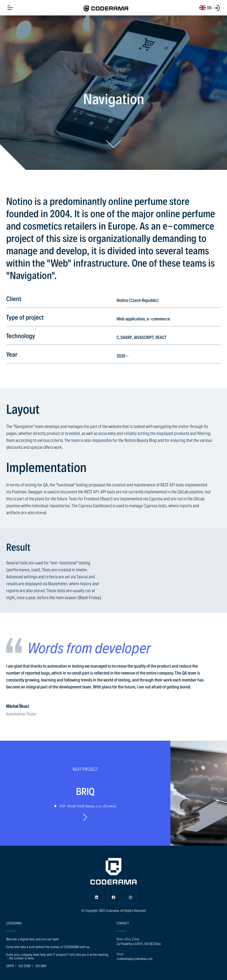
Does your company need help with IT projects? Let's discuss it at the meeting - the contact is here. (57, 956)
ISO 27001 (25, 966)
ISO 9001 (41, 966)
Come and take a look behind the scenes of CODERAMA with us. (48, 947)
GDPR (10, 966)
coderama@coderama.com (134, 959)
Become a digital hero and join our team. (33, 939)
